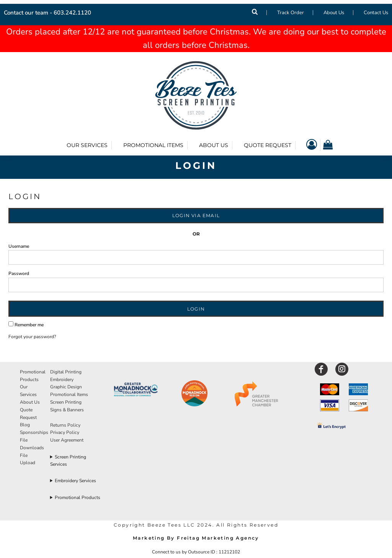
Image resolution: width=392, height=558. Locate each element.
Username (19, 246)
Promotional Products (78, 497)
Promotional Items (69, 394)
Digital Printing (66, 372)
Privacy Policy (65, 432)
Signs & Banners (67, 410)
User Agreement (67, 440)
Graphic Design (66, 387)
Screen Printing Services (68, 461)
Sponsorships (34, 432)
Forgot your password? (32, 337)
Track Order (291, 13)
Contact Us (376, 13)
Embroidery (62, 380)
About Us (334, 13)
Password (19, 273)
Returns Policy (65, 425)
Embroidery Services (75, 481)
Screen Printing (66, 402)
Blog (25, 425)
